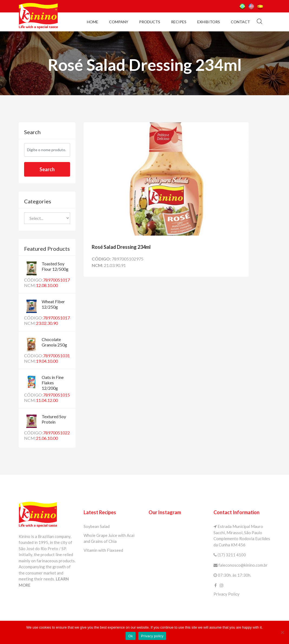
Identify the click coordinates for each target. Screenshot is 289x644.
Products (150, 22)
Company (119, 22)
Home (93, 22)
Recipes (179, 22)
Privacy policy (152, 636)
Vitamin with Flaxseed (103, 550)
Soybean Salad (97, 526)
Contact (240, 22)
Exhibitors (209, 22)
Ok (131, 636)
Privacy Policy (226, 594)
